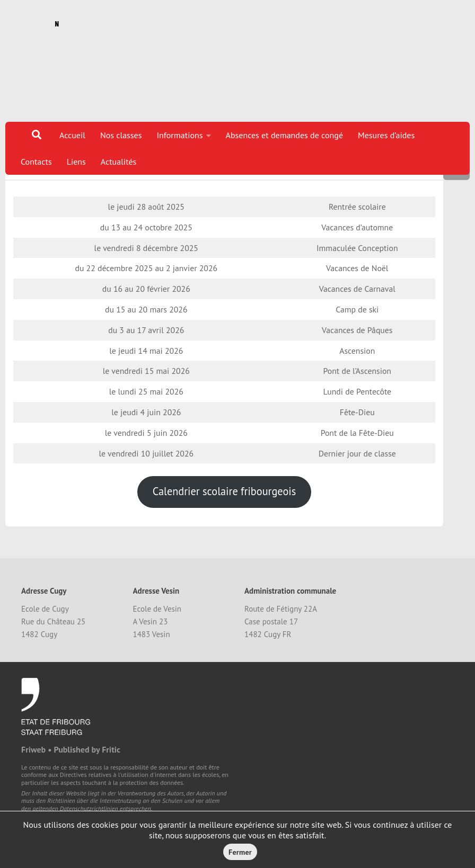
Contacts (36, 162)
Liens (76, 162)
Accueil (72, 135)
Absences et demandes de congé (285, 135)
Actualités (118, 162)
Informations (179, 135)
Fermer (240, 852)
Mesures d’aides (386, 135)
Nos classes (121, 135)
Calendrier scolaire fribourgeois (224, 531)
